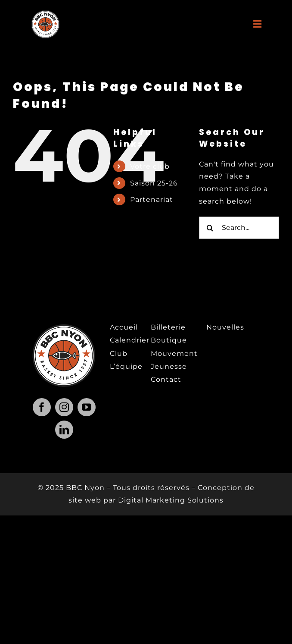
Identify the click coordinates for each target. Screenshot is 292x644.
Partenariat (152, 199)
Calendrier (130, 340)
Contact (166, 379)
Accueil (124, 327)
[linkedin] (64, 430)
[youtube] (87, 407)
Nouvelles (225, 327)
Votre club (150, 166)
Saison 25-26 (154, 183)
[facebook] (42, 407)
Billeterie (168, 327)
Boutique (169, 340)
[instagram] (64, 407)
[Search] (210, 228)
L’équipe (126, 366)
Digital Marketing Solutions (171, 500)
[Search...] (239, 228)
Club (119, 353)
